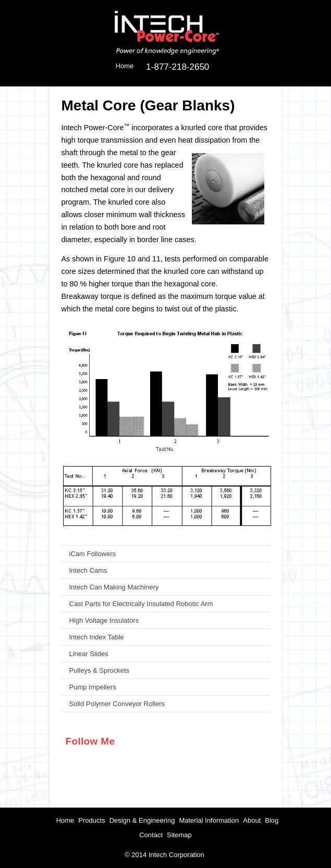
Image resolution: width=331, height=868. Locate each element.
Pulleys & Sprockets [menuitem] (100, 670)
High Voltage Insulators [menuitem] (104, 620)
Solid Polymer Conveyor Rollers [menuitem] (117, 704)
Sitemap (179, 835)
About (252, 820)
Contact (151, 835)
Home (65, 820)
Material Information (209, 820)
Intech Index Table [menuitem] (97, 637)
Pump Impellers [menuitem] (93, 687)
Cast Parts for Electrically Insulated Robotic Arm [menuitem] (141, 604)
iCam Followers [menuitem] (93, 554)
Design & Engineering (142, 820)
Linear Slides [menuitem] (89, 654)
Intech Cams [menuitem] (88, 570)
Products (91, 820)
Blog (272, 820)
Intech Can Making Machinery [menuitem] (114, 587)
